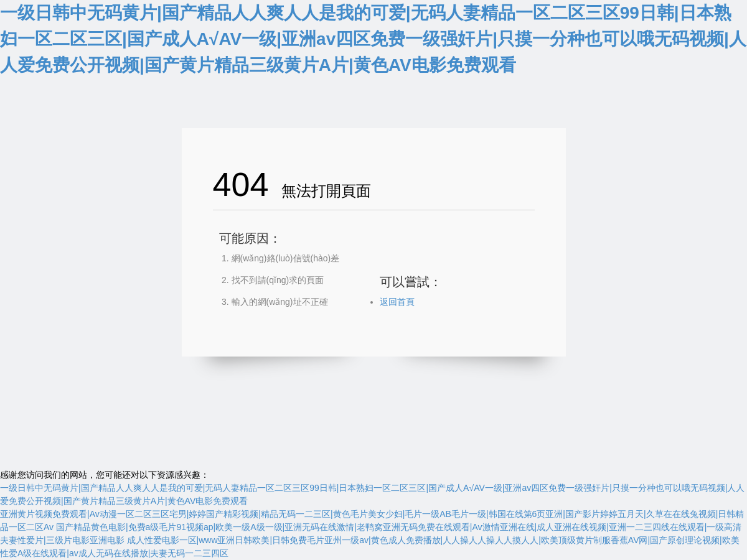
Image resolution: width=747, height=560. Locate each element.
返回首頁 (397, 302)
